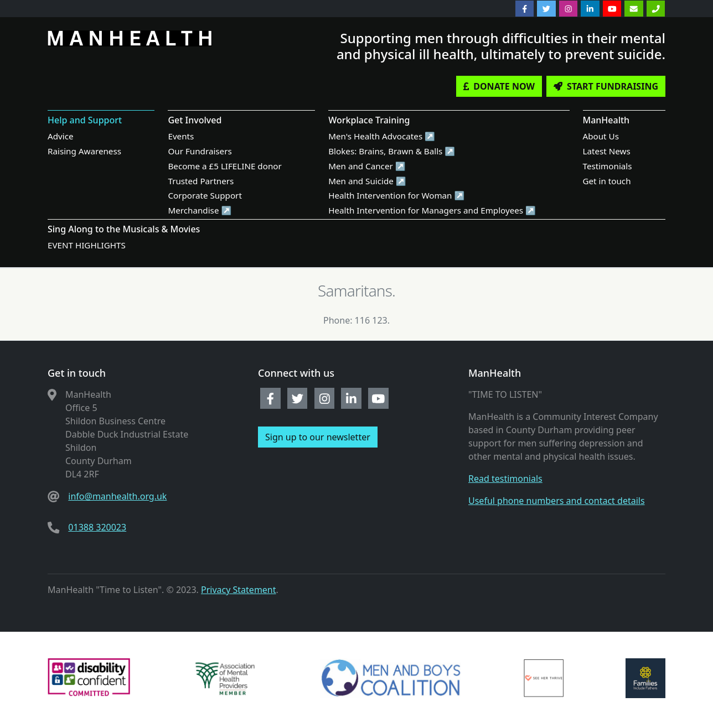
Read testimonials (505, 479)
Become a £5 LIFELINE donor (224, 166)
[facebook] (525, 9)
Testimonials (608, 166)
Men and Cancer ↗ (367, 166)
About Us (601, 136)
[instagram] (569, 9)
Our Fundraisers (200, 151)
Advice (61, 136)
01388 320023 (97, 527)
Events (181, 136)
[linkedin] (590, 9)
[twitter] (546, 9)
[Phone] (656, 9)
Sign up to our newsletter (318, 437)
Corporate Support (205, 195)
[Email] (634, 9)
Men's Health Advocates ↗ (382, 136)
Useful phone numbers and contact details (557, 501)
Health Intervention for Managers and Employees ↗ (432, 210)
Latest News (607, 151)
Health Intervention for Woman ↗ (396, 195)
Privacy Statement (239, 590)
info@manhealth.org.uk (117, 496)
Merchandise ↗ (200, 210)
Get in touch (607, 181)
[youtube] (612, 9)
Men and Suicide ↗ (367, 181)
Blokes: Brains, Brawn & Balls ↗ (392, 151)
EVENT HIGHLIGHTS (87, 245)
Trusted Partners (201, 181)
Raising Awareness (84, 151)
